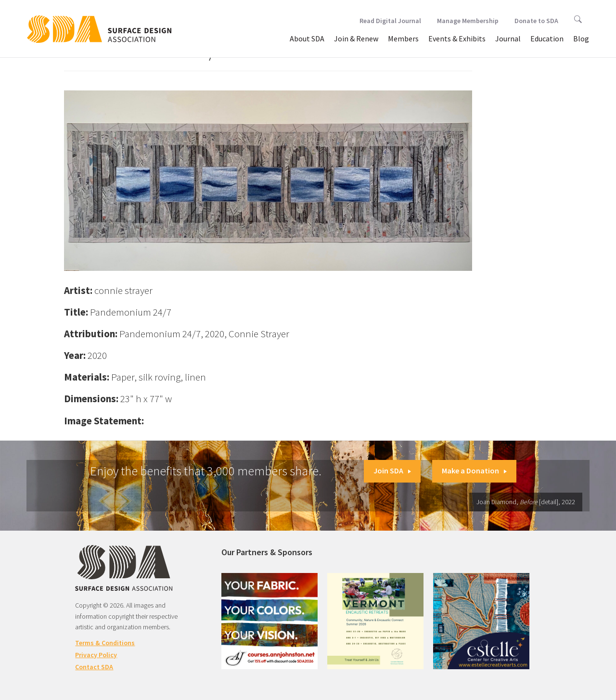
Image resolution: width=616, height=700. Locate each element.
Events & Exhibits (457, 38)
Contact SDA (94, 667)
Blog (581, 38)
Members (403, 38)
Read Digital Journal (390, 21)
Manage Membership (468, 21)
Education (547, 38)
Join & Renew (356, 38)
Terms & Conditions (105, 643)
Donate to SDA (536, 21)
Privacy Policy (96, 655)
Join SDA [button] (392, 471)
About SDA (307, 38)
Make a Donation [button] (474, 471)
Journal (508, 38)
